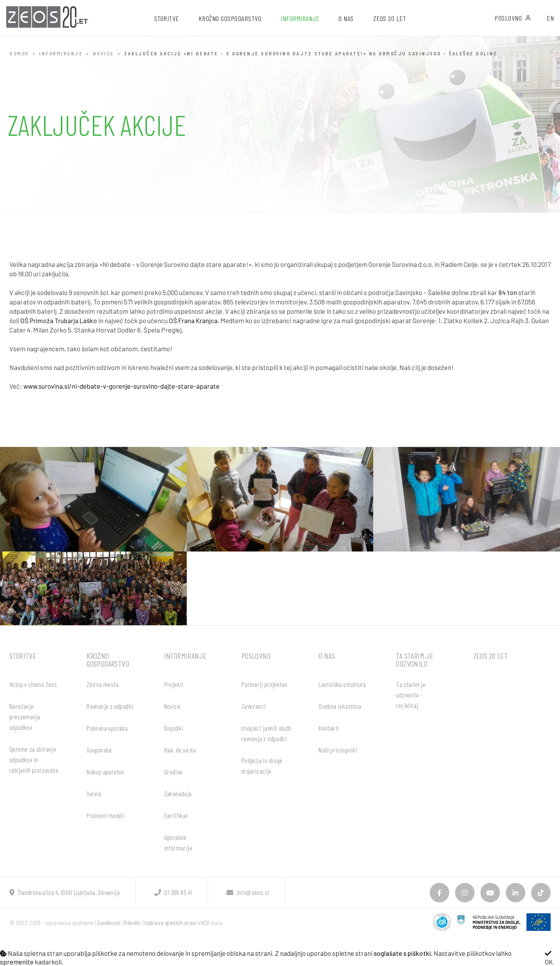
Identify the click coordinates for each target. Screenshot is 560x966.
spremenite (17, 962)
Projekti (174, 684)
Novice (104, 53)
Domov (19, 53)
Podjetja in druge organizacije (262, 766)
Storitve (23, 656)
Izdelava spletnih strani (171, 923)
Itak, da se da (180, 750)
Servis (94, 793)
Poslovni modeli (105, 815)
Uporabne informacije (178, 842)
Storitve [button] (167, 18)
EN (550, 18)
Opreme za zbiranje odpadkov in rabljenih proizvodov (34, 760)
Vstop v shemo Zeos (33, 684)
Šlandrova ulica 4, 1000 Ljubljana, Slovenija (65, 892)
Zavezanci (254, 706)
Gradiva (173, 772)
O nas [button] (346, 18)
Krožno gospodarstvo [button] (230, 18)
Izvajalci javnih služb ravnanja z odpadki (266, 733)
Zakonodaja (178, 793)
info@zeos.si (248, 892)
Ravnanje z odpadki (110, 706)
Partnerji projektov (264, 684)
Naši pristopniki (338, 750)
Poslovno (513, 18)
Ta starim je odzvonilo (415, 660)
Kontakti (329, 728)
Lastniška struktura (342, 684)
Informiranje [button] (300, 18)
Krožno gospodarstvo (108, 660)
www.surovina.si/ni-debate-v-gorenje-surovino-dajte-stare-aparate (121, 386)
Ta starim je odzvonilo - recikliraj (411, 695)
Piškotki (132, 923)
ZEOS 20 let (390, 18)
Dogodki (174, 728)
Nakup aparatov (105, 772)
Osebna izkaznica (340, 706)
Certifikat (176, 815)
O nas (327, 656)
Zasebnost (109, 923)
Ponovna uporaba (107, 728)
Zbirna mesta (103, 684)
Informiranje (61, 53)
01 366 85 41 (173, 892)
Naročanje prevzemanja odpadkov (25, 717)
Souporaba (99, 750)
